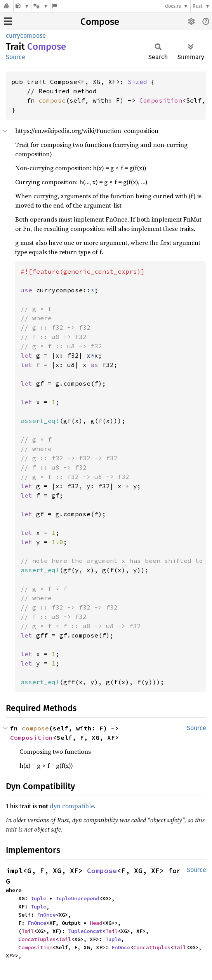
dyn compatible (72, 806)
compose (52, 100)
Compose (100, 22)
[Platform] (41, 6)
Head (96, 923)
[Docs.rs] (7, 6)
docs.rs (173, 6)
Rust (198, 6)
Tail (28, 931)
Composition (161, 100)
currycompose (26, 36)
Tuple (38, 898)
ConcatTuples (37, 939)
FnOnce (46, 915)
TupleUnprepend (77, 898)
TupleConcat (85, 931)
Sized (137, 82)
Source (16, 57)
